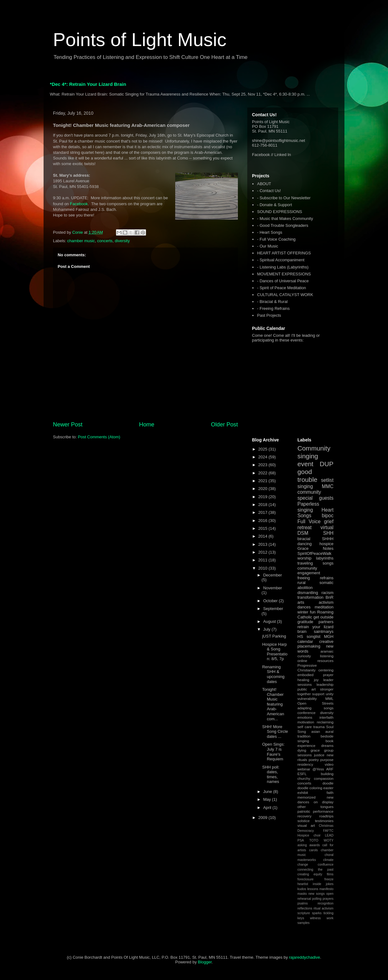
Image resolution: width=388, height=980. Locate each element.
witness (315, 918)
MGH (329, 636)
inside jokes (323, 884)
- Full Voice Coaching (276, 239)
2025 (263, 449)
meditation (324, 607)
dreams (327, 745)
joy (316, 680)
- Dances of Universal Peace (283, 281)
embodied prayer (315, 675)
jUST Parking (274, 636)
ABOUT (264, 184)
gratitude (305, 622)
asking (302, 845)
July (267, 629)
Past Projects (269, 315)
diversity (122, 241)
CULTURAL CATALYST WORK (285, 295)
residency (305, 764)
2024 (263, 457)
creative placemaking (315, 644)
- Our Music (267, 246)
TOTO (314, 840)
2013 (263, 544)
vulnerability (307, 699)
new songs (317, 894)
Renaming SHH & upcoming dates (273, 674)
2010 (263, 568)
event (305, 464)
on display (324, 802)
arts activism (315, 602)
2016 (263, 521)
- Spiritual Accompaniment (281, 260)
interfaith (326, 717)
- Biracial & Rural (272, 302)
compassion (324, 778)
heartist (303, 884)
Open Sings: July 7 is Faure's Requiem (273, 752)
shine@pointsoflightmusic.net (278, 141)
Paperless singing (308, 507)
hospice (326, 544)
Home (147, 425)
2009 (263, 818)
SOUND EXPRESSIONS (280, 212)
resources (325, 661)
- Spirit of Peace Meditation (281, 288)
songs (328, 563)
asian (316, 731)
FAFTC (328, 831)
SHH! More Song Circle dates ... (275, 732)
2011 (263, 560)
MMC (328, 486)
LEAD (329, 835)
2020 (263, 489)
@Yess (318, 769)
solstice (304, 821)
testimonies (324, 821)
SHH (328, 533)
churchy (304, 778)
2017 (263, 512)
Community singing (314, 452)
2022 (263, 473)
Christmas (326, 826)
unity (330, 694)
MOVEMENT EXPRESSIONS (284, 274)
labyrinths (325, 558)
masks (302, 894)
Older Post (224, 425)
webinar (304, 769)
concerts (105, 241)
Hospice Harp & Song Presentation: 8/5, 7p (275, 652)
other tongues (315, 807)
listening (327, 656)
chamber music (81, 241)
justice (319, 755)
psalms (303, 903)
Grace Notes (315, 548)
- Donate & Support (274, 205)
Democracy (306, 831)
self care (305, 727)
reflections (305, 908)
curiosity (304, 656)
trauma (319, 727)
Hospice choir (309, 835)
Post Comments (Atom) (99, 437)
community (309, 492)
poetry (314, 760)
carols (313, 850)
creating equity (310, 874)
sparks (317, 913)
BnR (330, 597)
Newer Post (68, 425)
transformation (310, 597)
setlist (327, 480)
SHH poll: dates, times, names (271, 774)
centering (326, 670)
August (270, 621)
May (268, 799)
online (302, 661)
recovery (304, 816)
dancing (305, 544)
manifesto (326, 889)
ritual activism (323, 908)
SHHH (328, 539)
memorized (307, 797)
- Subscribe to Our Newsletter (284, 198)
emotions (305, 717)
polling (317, 899)
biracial (304, 539)
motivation (306, 722)
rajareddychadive (304, 957)
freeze (329, 879)
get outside (323, 617)
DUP (327, 464)
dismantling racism (315, 593)
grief (329, 521)
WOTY (329, 840)
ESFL (302, 774)
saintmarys (324, 631)
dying (302, 750)
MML (329, 699)
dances (304, 607)
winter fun (307, 612)
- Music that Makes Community (285, 219)
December (273, 575)
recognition (325, 903)
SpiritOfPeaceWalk (315, 553)
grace (315, 750)
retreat (304, 527)
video (329, 764)
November (273, 588)
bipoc (328, 516)
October (271, 601)
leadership (325, 684)
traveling (305, 563)
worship (304, 558)
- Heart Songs (270, 232)
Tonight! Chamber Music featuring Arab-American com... (273, 704)
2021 (263, 481)
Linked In (283, 155)
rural (301, 583)
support (318, 694)
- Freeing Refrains (273, 308)
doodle (328, 783)
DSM (303, 533)
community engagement (309, 571)
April (268, 808)
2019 (263, 497)
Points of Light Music (140, 40)
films (330, 874)
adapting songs (315, 708)
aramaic (327, 651)
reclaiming (325, 722)
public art (307, 689)
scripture (304, 913)
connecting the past (315, 870)
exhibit (303, 792)
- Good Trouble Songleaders (283, 225)
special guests (315, 498)
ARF (330, 769)
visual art (306, 825)
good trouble (307, 476)
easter (328, 788)
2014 (263, 536)
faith (330, 792)
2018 (263, 505)
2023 (263, 465)
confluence (326, 865)
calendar (305, 641)
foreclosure (305, 879)
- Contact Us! (269, 191)
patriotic (304, 811)
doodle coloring (310, 788)
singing (305, 486)
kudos (302, 889)
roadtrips (326, 816)
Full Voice (309, 521)
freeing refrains (315, 578)
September (273, 609)
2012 (263, 552)
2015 (263, 528)
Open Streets (315, 703)
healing (303, 680)
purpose (327, 760)
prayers (328, 899)
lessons (313, 889)
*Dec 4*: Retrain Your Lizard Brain (88, 84)
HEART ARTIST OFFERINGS (284, 253)
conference (307, 713)
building (327, 774)
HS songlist (309, 636)
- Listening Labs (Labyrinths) (283, 267)
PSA (301, 840)
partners (326, 622)
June (268, 792)
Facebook (79, 204)
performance (323, 811)
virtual (327, 527)
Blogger (205, 962)
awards (315, 845)
